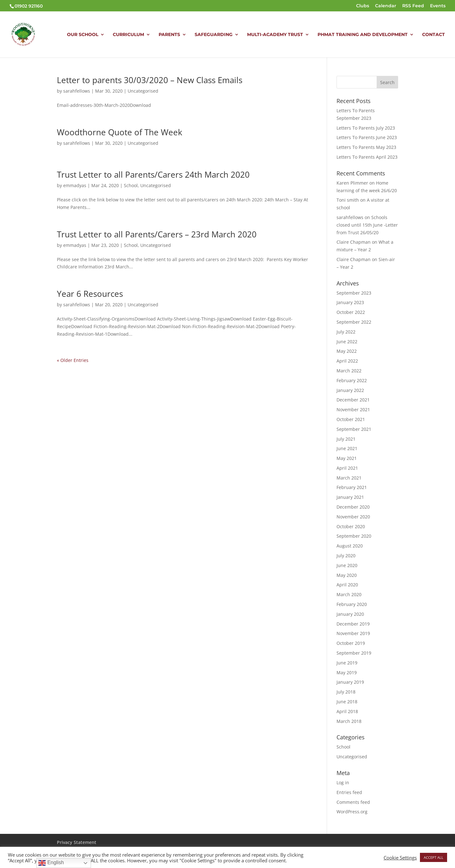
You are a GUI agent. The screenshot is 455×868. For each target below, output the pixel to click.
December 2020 (353, 507)
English (51, 863)
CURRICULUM (128, 35)
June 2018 (347, 702)
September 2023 (354, 293)
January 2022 (350, 390)
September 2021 (354, 429)
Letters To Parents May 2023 (366, 147)
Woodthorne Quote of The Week (120, 132)
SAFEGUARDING (214, 35)
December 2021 (353, 400)
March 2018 (349, 721)
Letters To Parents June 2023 (367, 137)
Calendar (386, 6)
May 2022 (347, 351)
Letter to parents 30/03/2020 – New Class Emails (150, 80)
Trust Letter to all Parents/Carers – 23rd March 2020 (157, 234)
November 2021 (353, 410)
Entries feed (349, 792)
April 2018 (347, 711)
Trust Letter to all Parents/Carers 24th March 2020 (153, 174)
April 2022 (347, 361)
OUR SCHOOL (83, 35)
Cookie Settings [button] (400, 858)
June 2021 (347, 448)
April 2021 (347, 468)
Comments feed (353, 802)
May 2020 (347, 575)
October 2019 (351, 643)
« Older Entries (73, 360)
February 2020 (352, 604)
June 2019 (347, 663)
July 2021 (346, 439)
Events (438, 6)
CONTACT (434, 35)
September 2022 (354, 322)
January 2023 (350, 302)
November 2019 (353, 633)
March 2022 (349, 371)
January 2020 (350, 614)
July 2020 (346, 556)
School (131, 185)
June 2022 (347, 342)
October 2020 (351, 526)
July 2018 (346, 692)
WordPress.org (352, 812)
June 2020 (347, 565)
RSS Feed (413, 6)
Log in (343, 782)
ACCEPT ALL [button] (434, 857)
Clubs (363, 6)
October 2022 (351, 312)
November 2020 (353, 517)
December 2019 (353, 624)
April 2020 (347, 585)
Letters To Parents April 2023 (367, 157)
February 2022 (352, 380)
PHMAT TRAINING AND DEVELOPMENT (363, 35)
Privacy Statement (77, 842)
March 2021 (349, 478)
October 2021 (351, 419)
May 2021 (347, 458)
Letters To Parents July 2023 (366, 128)
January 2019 (350, 682)
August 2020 (350, 546)
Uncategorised (143, 91)
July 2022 (346, 332)
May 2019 (347, 672)
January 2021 (350, 497)
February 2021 (352, 487)
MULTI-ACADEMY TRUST (275, 35)
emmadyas (75, 185)
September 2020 (354, 536)
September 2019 (354, 653)
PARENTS (169, 35)
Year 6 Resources (90, 294)
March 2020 (349, 594)
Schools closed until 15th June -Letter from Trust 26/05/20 (367, 225)
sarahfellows (77, 91)
